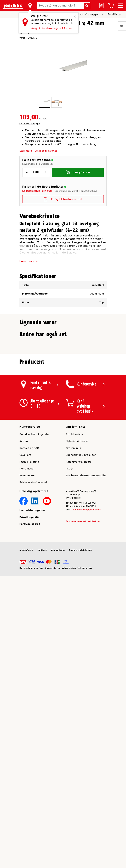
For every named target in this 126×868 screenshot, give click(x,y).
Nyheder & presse (77, 592)
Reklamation (27, 620)
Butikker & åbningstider (34, 586)
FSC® (69, 620)
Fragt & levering (29, 613)
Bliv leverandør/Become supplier (86, 627)
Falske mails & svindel (33, 634)
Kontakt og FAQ (29, 599)
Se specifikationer (46, 151)
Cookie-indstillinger (81, 701)
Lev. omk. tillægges (30, 124)
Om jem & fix (74, 599)
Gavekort (25, 606)
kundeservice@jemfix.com (87, 661)
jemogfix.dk (26, 701)
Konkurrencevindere (79, 613)
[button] (60, 400)
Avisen (24, 592)
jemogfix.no (58, 701)
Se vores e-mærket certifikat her (83, 673)
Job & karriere (74, 586)
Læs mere (26, 151)
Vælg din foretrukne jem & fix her (51, 28)
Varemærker (27, 627)
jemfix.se (42, 701)
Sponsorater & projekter (81, 606)
